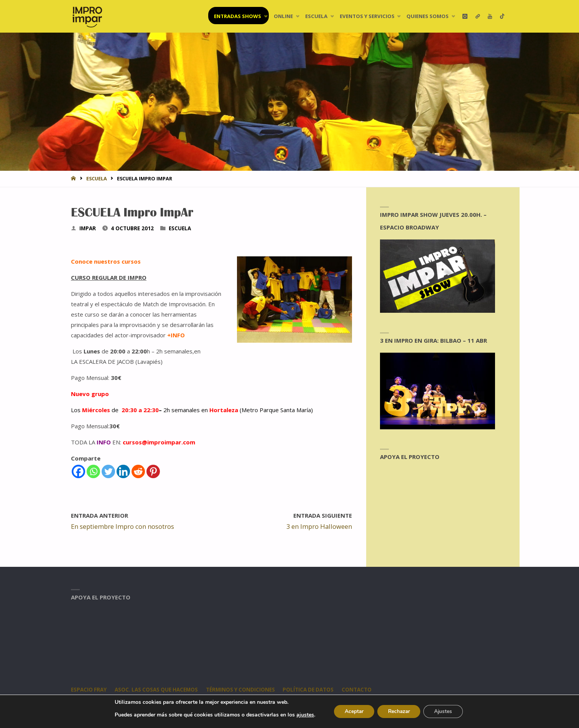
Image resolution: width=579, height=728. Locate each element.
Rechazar (399, 711)
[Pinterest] (153, 471)
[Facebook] (78, 471)
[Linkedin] (123, 471)
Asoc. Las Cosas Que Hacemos (157, 690)
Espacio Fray (89, 690)
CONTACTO (360, 690)
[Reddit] (138, 471)
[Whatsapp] (93, 471)
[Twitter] (108, 471)
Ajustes (446, 711)
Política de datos (312, 690)
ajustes (302, 715)
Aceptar (352, 711)
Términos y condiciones (243, 690)
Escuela (97, 178)
